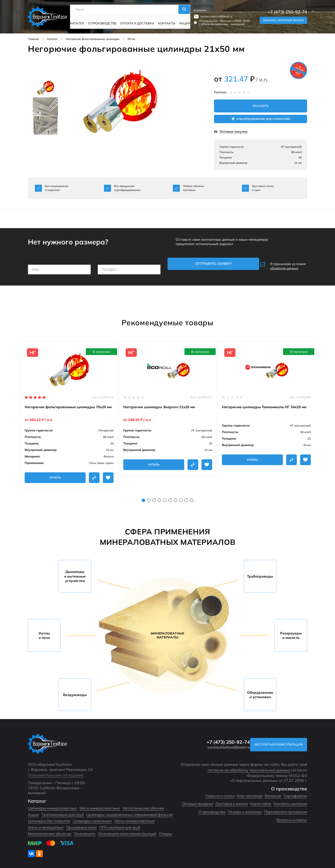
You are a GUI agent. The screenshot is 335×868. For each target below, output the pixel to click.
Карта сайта (261, 800)
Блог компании (250, 792)
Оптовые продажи (198, 800)
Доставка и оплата (232, 800)
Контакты (162, 20)
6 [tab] (170, 496)
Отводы (166, 830)
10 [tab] (192, 496)
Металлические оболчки (143, 804)
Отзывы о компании (245, 808)
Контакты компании (290, 800)
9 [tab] (186, 496)
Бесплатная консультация (275, 741)
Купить (55, 474)
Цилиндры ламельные (92, 817)
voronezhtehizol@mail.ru (213, 14)
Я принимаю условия (276, 265)
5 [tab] (165, 496)
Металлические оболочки (50, 830)
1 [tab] (143, 496)
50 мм (131, 39)
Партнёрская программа (286, 808)
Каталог (80, 20)
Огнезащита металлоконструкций (127, 830)
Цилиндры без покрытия (49, 817)
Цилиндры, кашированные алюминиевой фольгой (129, 811)
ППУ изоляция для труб (120, 823)
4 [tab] (159, 496)
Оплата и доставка (136, 20)
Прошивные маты (82, 823)
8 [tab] (181, 496)
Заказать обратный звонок (283, 18)
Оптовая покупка (234, 132)
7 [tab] (176, 496)
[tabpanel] (69, 411)
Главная (33, 39)
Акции (179, 20)
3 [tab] (154, 496)
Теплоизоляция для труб (62, 811)
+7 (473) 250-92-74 (287, 10)
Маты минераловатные (100, 804)
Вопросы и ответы (292, 816)
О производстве (104, 20)
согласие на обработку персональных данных (249, 766)
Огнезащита (85, 830)
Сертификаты (295, 792)
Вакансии (273, 792)
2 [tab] (149, 496)
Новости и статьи (220, 792)
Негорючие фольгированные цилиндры (93, 39)
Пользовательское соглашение (56, 771)
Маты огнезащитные (46, 823)
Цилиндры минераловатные (52, 804)
